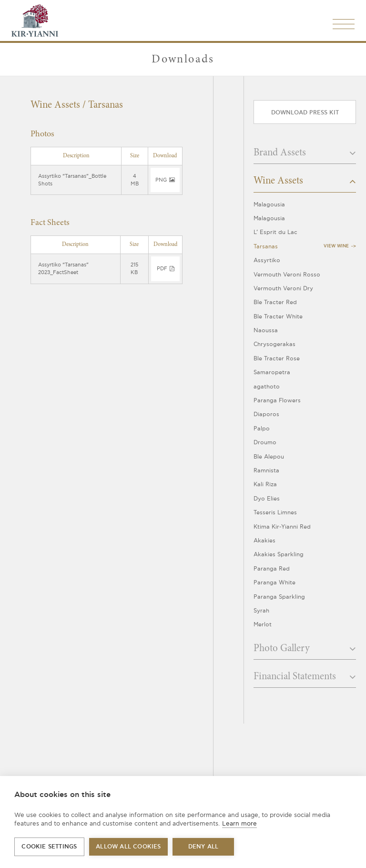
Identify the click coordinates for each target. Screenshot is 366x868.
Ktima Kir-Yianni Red (282, 527)
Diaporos (266, 414)
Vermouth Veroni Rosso (287, 275)
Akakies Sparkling (279, 555)
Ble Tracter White (278, 317)
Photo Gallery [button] (305, 649)
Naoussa (266, 331)
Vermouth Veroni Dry (283, 289)
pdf (165, 269)
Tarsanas (266, 247)
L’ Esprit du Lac (275, 232)
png (165, 180)
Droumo (265, 443)
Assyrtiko (267, 260)
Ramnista (266, 471)
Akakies (264, 541)
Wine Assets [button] (305, 181)
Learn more (239, 824)
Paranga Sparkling (279, 597)
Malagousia (269, 205)
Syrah (261, 611)
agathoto (267, 387)
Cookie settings (49, 847)
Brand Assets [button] (305, 153)
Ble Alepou (269, 457)
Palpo (262, 429)
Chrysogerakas (274, 344)
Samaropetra (272, 373)
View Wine (336, 246)
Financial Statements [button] (305, 677)
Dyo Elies (267, 499)
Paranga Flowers (277, 401)
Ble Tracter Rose (277, 359)
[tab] (305, 156)
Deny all (203, 847)
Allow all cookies (128, 847)
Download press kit (305, 113)
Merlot (263, 625)
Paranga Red (272, 569)
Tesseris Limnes (275, 513)
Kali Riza (265, 485)
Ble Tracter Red (275, 302)
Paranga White (274, 583)
